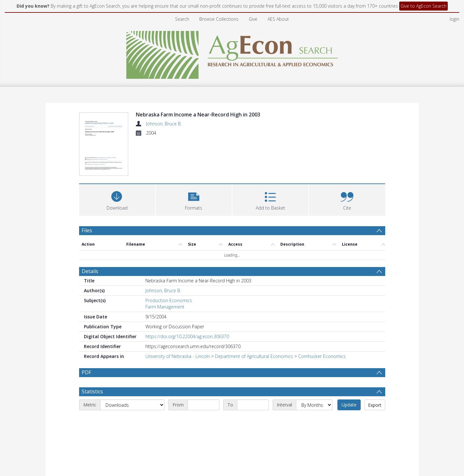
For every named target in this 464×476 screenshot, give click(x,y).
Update (349, 405)
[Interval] (314, 405)
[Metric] (132, 405)
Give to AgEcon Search (423, 6)
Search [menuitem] (182, 19)
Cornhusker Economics (322, 356)
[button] (194, 199)
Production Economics (169, 300)
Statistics (92, 391)
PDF (86, 372)
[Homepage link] (232, 53)
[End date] (253, 405)
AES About (278, 19)
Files (87, 230)
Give (253, 19)
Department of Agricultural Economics (254, 356)
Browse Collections (219, 19)
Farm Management (165, 307)
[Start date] (203, 405)
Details (90, 271)
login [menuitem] (454, 19)
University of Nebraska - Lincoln (178, 356)
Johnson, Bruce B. (164, 124)
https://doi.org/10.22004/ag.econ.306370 (187, 336)
